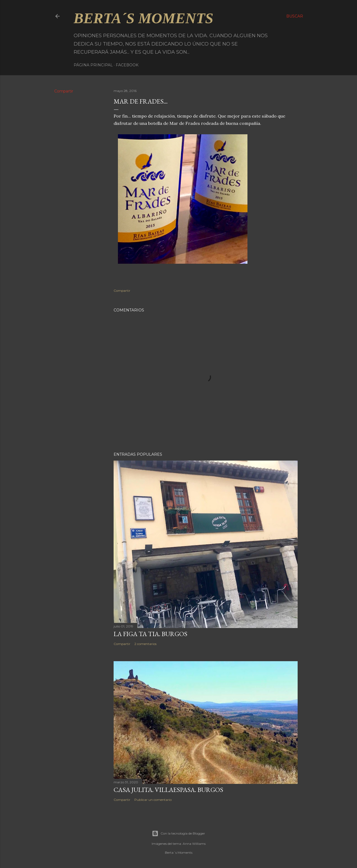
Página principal (93, 65)
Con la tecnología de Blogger (178, 833)
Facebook (127, 65)
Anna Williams (194, 844)
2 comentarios (145, 644)
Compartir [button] (64, 91)
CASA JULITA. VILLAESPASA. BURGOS (168, 790)
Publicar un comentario (153, 800)
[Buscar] (295, 16)
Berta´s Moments (144, 18)
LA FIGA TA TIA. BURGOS (150, 634)
